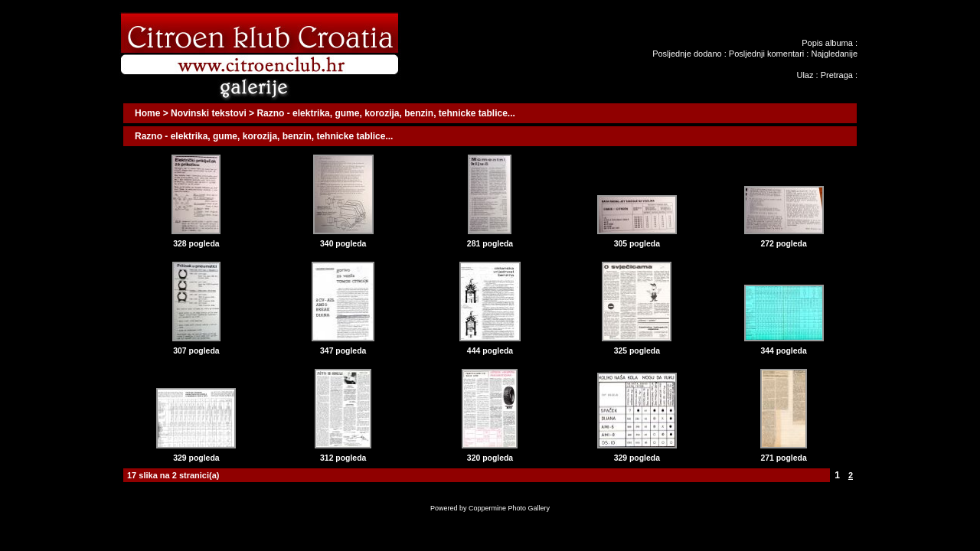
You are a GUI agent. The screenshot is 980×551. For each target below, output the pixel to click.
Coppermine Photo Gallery (509, 508)
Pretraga (837, 75)
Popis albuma (827, 43)
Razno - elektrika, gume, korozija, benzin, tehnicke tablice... (385, 113)
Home (147, 113)
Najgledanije (834, 54)
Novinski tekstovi (209, 113)
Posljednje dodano (687, 54)
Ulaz (805, 75)
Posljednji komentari (766, 54)
